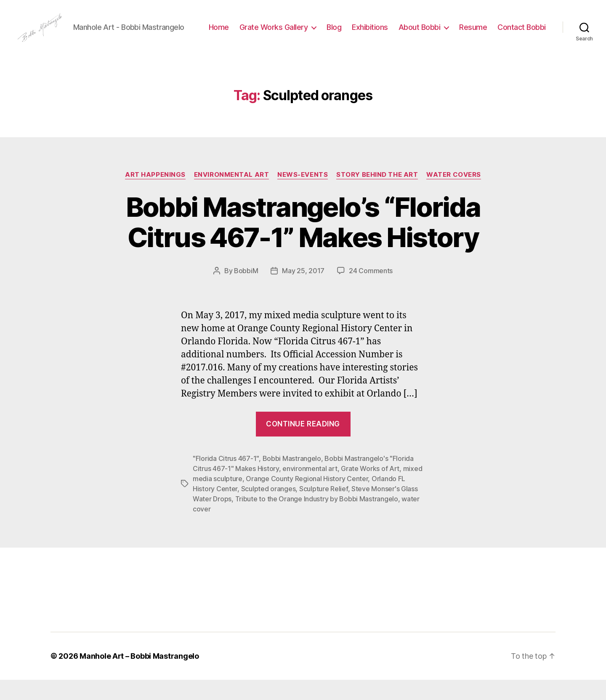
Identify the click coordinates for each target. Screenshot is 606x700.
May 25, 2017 (303, 291)
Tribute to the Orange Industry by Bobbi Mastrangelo (317, 519)
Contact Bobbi (522, 44)
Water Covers (454, 194)
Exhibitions (429, 31)
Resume (532, 31)
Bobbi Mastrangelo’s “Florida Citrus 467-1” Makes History (303, 242)
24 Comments (371, 291)
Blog (393, 31)
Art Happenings (155, 194)
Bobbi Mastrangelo (292, 479)
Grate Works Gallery (332, 31)
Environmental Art (231, 194)
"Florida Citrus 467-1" (226, 479)
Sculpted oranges (268, 509)
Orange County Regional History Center (307, 499)
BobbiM (246, 291)
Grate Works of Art (370, 489)
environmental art (310, 489)
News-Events (303, 194)
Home (277, 31)
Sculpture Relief (324, 509)
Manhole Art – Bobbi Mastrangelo (139, 676)
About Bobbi (478, 31)
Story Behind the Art (377, 194)
